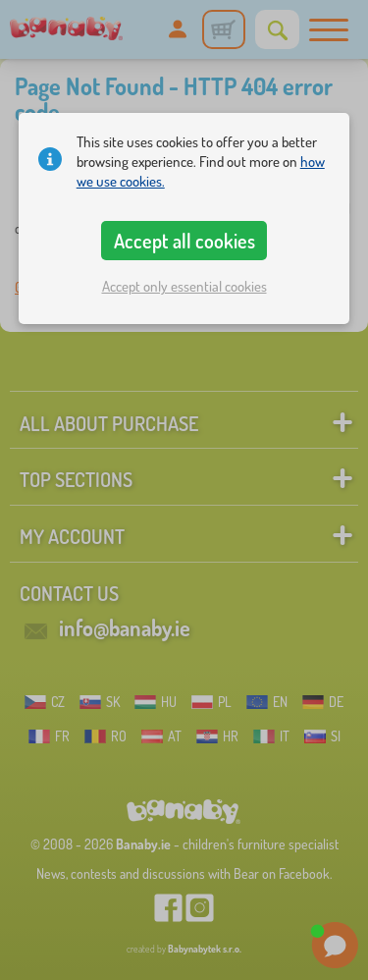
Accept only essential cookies (184, 286)
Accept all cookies (184, 241)
